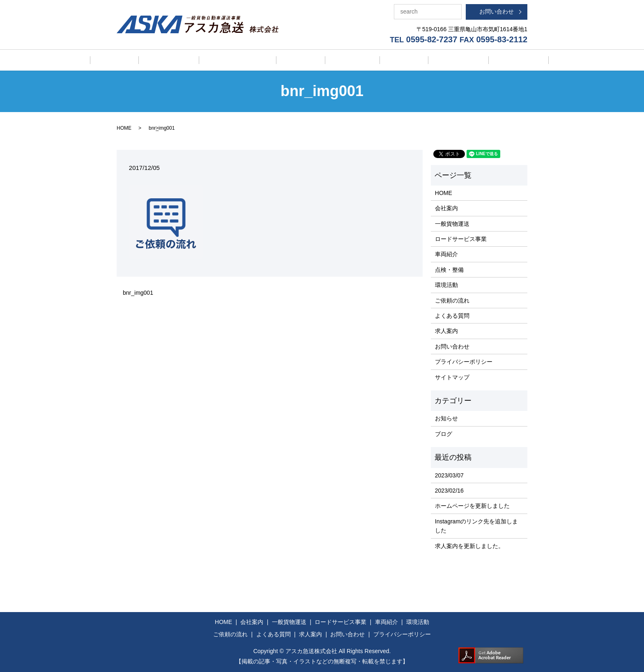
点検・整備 (346, 60)
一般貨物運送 (198, 60)
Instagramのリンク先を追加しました (476, 525)
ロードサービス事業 (255, 60)
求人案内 (521, 60)
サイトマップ (452, 376)
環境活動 (386, 60)
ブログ (444, 433)
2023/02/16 (449, 490)
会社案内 (154, 60)
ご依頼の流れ (429, 60)
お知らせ (446, 418)
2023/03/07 (449, 475)
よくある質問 (478, 60)
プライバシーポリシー (464, 361)
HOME (120, 60)
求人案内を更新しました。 (469, 545)
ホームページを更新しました (472, 505)
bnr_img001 (138, 292)
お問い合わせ (497, 11)
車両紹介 (306, 60)
